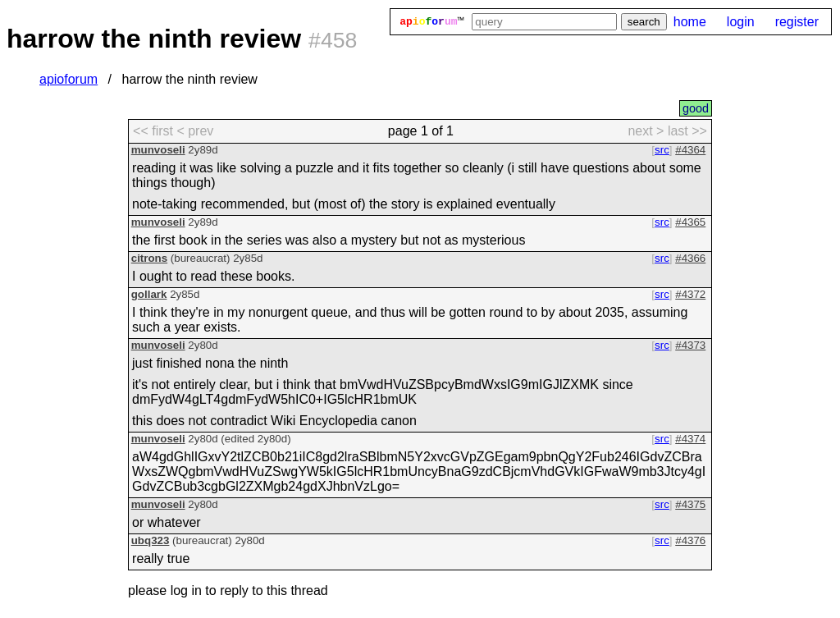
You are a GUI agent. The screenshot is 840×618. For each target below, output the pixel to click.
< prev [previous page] (195, 131)
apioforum (68, 79)
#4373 (690, 345)
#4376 (690, 540)
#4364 (690, 150)
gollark (149, 294)
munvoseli (158, 150)
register (797, 22)
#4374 (690, 439)
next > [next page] (646, 131)
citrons (149, 258)
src (662, 150)
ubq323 (151, 540)
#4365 (690, 222)
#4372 (690, 294)
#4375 (690, 504)
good (696, 108)
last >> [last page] (687, 131)
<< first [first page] (153, 131)
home (690, 22)
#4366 (690, 258)
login (741, 22)
